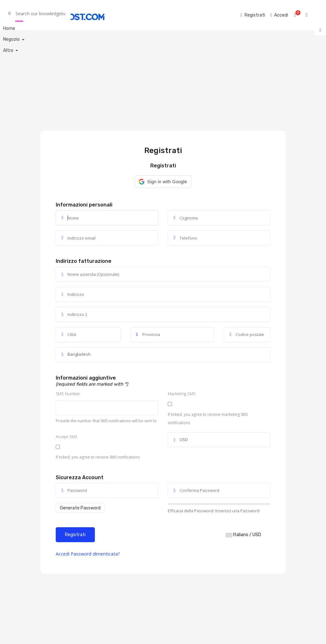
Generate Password (80, 508)
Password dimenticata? (95, 554)
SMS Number (68, 394)
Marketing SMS (182, 394)
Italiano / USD (243, 535)
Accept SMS (67, 437)
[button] (163, 182)
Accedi (63, 554)
